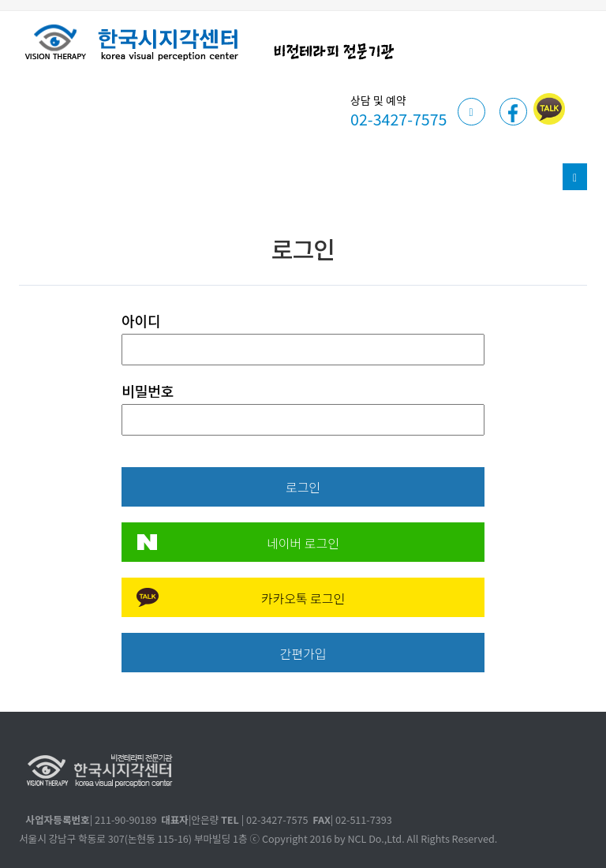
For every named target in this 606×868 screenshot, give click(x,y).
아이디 (141, 320)
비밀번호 (148, 391)
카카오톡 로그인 (303, 598)
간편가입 (303, 653)
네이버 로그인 (303, 543)
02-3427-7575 (398, 119)
